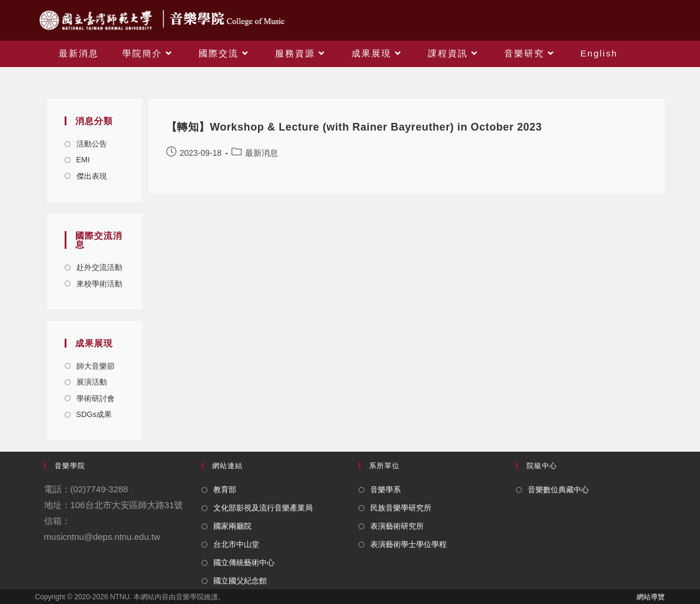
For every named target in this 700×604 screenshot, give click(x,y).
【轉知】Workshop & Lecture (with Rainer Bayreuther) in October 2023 (354, 127)
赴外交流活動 (99, 267)
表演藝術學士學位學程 (408, 544)
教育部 (225, 490)
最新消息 (262, 153)
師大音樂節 (96, 366)
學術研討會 (96, 398)
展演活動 (92, 382)
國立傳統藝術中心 (244, 563)
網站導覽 (651, 597)
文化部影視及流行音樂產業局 (263, 508)
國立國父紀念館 (240, 581)
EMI (83, 160)
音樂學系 (386, 490)
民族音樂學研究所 (401, 508)
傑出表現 (92, 176)
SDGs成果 (94, 414)
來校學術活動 (99, 284)
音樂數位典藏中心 (558, 490)
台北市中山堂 (236, 544)
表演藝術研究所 (397, 526)
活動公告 (92, 144)
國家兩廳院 (232, 526)
